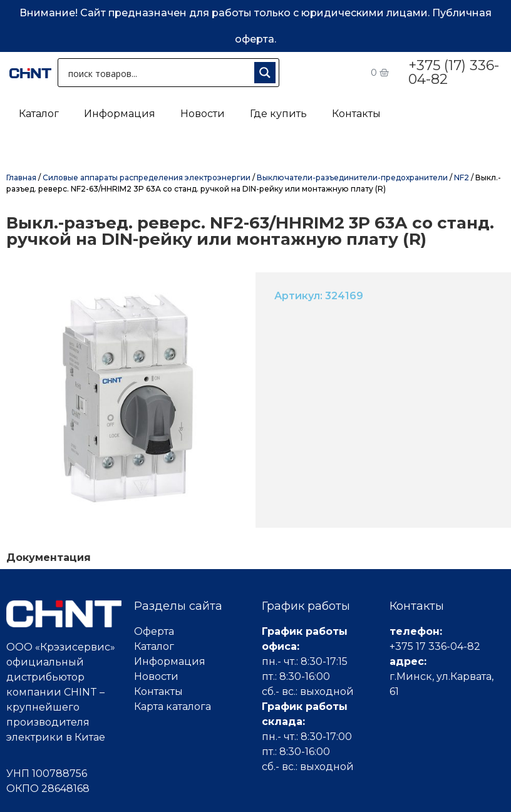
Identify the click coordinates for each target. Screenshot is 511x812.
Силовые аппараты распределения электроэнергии (147, 177)
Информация (120, 114)
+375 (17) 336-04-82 (454, 72)
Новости (203, 114)
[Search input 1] (158, 73)
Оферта (154, 631)
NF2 (462, 177)
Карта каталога (173, 707)
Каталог (39, 114)
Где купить (278, 114)
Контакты (356, 114)
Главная (21, 177)
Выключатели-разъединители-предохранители (352, 177)
